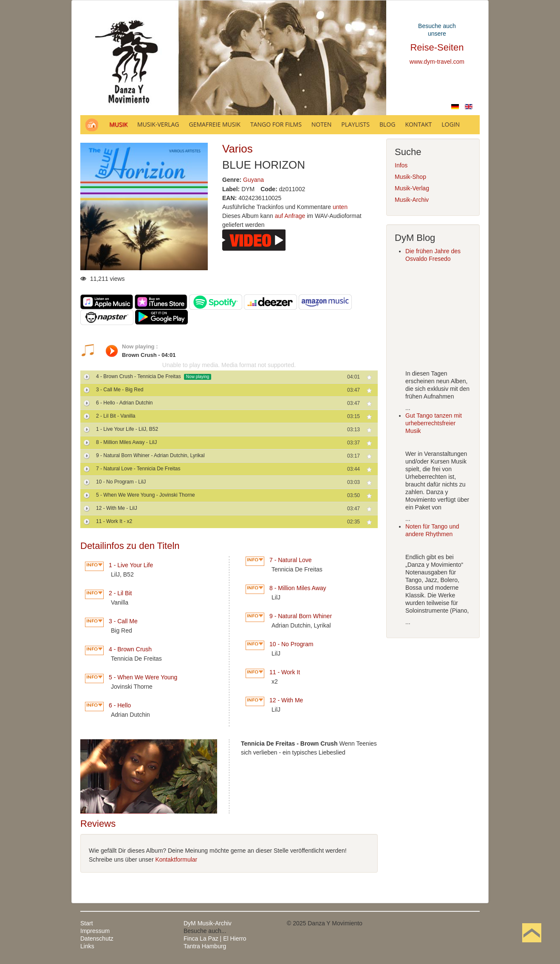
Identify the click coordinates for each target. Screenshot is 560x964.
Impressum (95, 931)
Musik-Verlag (412, 188)
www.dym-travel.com (437, 62)
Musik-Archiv (412, 200)
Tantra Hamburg (205, 946)
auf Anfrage (290, 216)
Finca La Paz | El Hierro (215, 939)
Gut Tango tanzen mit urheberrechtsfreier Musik (434, 423)
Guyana (253, 180)
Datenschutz (97, 939)
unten (340, 207)
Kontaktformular (176, 859)
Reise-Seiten (437, 47)
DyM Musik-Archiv (208, 923)
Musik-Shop (410, 177)
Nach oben (532, 946)
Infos (401, 165)
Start (87, 923)
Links (87, 946)
